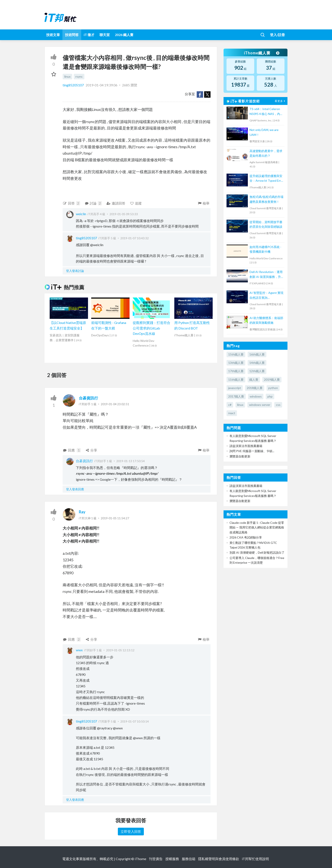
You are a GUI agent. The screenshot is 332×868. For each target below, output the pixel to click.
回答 (71, 203)
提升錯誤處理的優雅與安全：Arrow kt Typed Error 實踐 (267, 179)
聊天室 (105, 35)
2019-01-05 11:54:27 (115, 518)
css (278, 405)
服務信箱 (189, 859)
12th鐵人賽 (257, 371)
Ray (82, 512)
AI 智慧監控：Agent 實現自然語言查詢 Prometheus (266, 295)
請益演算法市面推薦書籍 (246, 446)
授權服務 (172, 859)
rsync (79, 76)
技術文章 (53, 35)
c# (230, 405)
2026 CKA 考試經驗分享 (246, 537)
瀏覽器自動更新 (240, 456)
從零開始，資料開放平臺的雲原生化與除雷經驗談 (266, 224)
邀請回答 (116, 203)
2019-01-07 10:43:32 (135, 238)
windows (256, 396)
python (273, 388)
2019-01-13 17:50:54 (131, 461)
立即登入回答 (131, 831)
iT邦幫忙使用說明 (255, 859)
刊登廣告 (156, 859)
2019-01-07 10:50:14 (135, 721)
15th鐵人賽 (236, 354)
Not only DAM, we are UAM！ (264, 132)
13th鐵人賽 (236, 363)
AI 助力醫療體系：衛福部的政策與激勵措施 (266, 320)
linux (67, 76)
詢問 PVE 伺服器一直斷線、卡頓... (252, 451)
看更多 (280, 101)
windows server (260, 405)
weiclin (81, 214)
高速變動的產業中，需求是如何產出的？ (266, 153)
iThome (141, 859)
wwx (79, 650)
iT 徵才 (89, 35)
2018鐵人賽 (255, 388)
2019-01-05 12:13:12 (120, 650)
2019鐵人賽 (272, 380)
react (232, 413)
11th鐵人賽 (236, 380)
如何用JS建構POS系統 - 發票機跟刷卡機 (265, 249)
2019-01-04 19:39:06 (102, 85)
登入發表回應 (75, 489)
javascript (235, 388)
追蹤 (136, 203)
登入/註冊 (277, 35)
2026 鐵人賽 (124, 35)
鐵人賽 (254, 380)
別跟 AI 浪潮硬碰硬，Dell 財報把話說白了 (257, 552)
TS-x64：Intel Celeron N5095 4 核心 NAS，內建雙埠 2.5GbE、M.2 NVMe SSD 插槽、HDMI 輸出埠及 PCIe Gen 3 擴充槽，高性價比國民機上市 (266, 112)
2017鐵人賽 (236, 396)
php (270, 396)
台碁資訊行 (88, 398)
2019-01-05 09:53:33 (124, 214)
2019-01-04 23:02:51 (115, 404)
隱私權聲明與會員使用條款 (219, 859)
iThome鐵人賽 (261, 53)
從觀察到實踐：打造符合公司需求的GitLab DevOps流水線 (152, 328)
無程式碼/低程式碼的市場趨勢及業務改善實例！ (266, 199)
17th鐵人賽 (236, 371)
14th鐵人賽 (257, 363)
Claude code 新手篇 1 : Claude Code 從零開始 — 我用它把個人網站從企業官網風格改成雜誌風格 (257, 527)
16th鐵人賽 (257, 354)
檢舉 (203, 203)
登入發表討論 (75, 271)
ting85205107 (74, 85)
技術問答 (72, 35)
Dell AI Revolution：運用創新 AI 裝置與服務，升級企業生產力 (266, 275)
